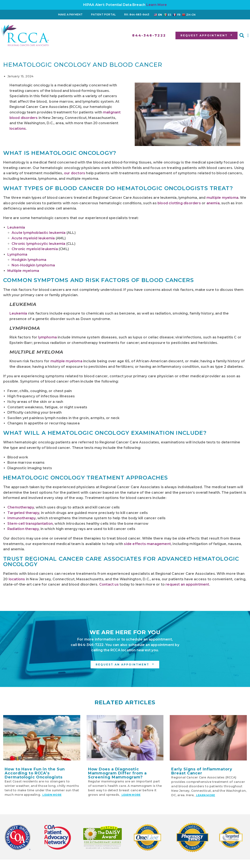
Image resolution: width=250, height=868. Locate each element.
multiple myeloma (222, 198)
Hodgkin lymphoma (29, 260)
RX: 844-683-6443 (137, 14)
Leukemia (16, 227)
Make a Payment (70, 14)
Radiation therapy (23, 529)
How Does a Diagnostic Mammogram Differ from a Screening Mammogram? (118, 773)
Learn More (157, 5)
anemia (213, 203)
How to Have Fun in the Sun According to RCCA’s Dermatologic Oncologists (35, 773)
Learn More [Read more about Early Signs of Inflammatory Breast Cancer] (205, 795)
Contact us (109, 584)
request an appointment (187, 584)
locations (18, 129)
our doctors (75, 173)
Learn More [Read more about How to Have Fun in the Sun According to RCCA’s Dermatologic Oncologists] (52, 795)
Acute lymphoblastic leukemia (39, 233)
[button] (242, 35)
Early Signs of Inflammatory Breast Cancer (202, 771)
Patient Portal (103, 14)
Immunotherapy (22, 518)
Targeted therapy (23, 513)
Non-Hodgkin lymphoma (33, 265)
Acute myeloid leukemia (33, 238)
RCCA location (123, 650)
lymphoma (47, 337)
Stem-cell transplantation (30, 524)
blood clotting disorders (179, 203)
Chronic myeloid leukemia (35, 249)
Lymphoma (17, 254)
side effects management (147, 544)
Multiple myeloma (23, 271)
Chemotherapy (21, 507)
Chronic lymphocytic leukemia (39, 244)
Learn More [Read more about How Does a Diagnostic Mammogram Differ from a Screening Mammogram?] (131, 795)
